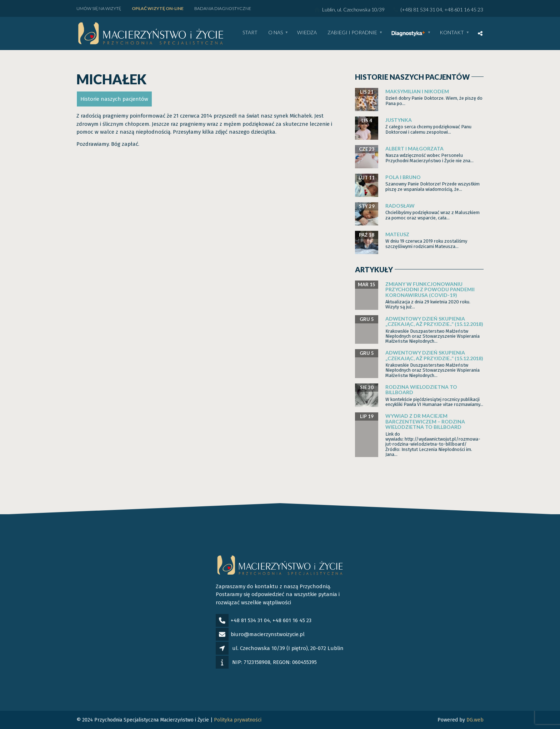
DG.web (475, 720)
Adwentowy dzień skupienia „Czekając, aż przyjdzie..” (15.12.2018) (434, 321)
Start (250, 33)
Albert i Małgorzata (414, 148)
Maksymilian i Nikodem (417, 91)
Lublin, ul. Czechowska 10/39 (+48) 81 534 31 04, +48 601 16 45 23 (399, 9)
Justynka (399, 120)
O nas (276, 33)
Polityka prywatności (238, 720)
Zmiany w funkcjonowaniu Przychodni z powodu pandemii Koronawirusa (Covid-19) (430, 289)
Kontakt (452, 33)
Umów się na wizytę (99, 8)
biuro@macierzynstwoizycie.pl (268, 634)
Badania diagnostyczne (223, 8)
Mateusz (397, 234)
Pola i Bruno (403, 177)
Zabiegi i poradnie (352, 33)
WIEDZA (307, 33)
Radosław (400, 206)
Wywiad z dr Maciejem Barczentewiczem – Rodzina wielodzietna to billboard (425, 421)
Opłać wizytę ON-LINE (158, 8)
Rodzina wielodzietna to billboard (421, 390)
